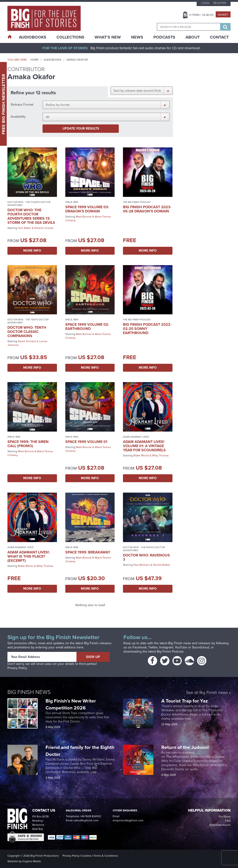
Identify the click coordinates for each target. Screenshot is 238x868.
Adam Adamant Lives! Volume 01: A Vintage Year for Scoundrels (144, 446)
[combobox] (188, 27)
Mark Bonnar (84, 217)
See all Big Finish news (207, 693)
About (193, 37)
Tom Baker (25, 228)
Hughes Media (31, 861)
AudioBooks (33, 37)
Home (35, 60)
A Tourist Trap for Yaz (185, 701)
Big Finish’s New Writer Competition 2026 (71, 704)
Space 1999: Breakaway (88, 552)
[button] (142, 91)
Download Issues (220, 825)
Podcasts (164, 37)
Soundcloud (201, 647)
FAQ (228, 821)
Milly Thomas (160, 455)
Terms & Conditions (106, 856)
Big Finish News (29, 692)
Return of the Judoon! (186, 747)
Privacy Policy (17, 668)
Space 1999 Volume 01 (86, 442)
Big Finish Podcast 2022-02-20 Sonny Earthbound (147, 329)
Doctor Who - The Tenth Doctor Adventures (28, 321)
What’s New (108, 37)
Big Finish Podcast (170, 652)
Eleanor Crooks (44, 228)
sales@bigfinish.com (86, 820)
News (137, 37)
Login (205, 3)
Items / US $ (201, 15)
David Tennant (27, 341)
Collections (70, 37)
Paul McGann (142, 565)
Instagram (166, 647)
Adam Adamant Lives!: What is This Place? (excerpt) (29, 556)
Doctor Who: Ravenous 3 (146, 557)
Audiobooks (53, 60)
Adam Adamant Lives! (136, 437)
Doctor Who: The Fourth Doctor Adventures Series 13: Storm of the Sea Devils (31, 216)
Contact (219, 37)
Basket (223, 15)
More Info (32, 251)
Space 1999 (72, 202)
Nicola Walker (162, 565)
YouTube (181, 647)
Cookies (86, 856)
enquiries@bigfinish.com (128, 820)
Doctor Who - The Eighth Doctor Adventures (144, 549)
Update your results (81, 128)
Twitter (153, 647)
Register (220, 3)
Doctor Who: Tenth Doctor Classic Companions (27, 332)
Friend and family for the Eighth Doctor (80, 751)
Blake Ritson (141, 455)
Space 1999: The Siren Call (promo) (28, 444)
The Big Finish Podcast (137, 202)
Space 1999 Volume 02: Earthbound (87, 327)
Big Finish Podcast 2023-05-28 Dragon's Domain (147, 209)
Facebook (140, 647)
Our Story (225, 816)
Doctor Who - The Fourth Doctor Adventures (29, 204)
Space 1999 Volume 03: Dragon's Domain (87, 209)
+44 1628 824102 (90, 816)
